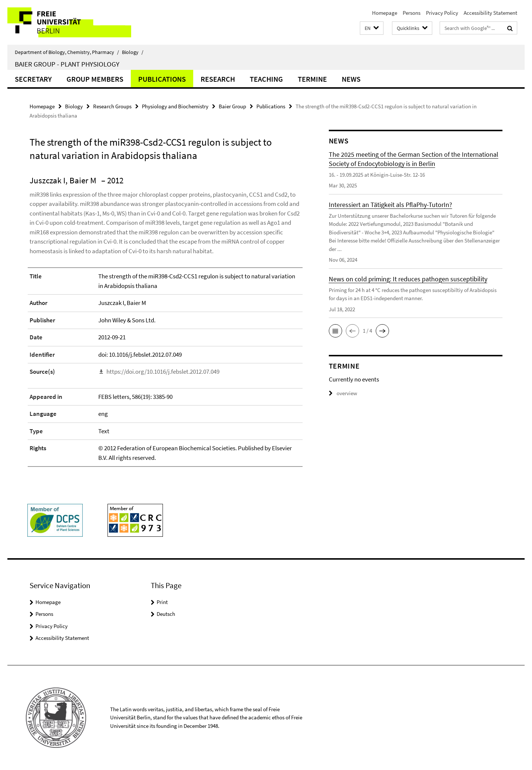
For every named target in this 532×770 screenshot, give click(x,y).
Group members (95, 79)
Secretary (33, 79)
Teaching (266, 79)
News (351, 79)
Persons (412, 13)
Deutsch (166, 614)
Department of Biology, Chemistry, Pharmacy (67, 52)
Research (218, 79)
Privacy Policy (442, 13)
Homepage (385, 13)
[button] (372, 28)
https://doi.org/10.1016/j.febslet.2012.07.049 (163, 372)
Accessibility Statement (490, 13)
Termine (312, 79)
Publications (162, 79)
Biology (133, 52)
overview (343, 393)
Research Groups (112, 106)
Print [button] (162, 602)
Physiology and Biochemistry (175, 106)
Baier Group (232, 106)
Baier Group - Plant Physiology (67, 64)
